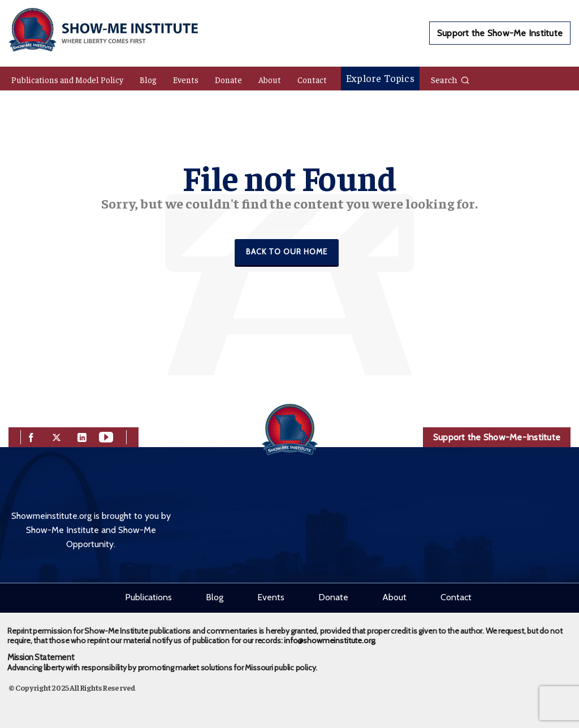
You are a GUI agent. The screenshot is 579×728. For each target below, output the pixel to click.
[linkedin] (82, 436)
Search (450, 79)
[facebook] (31, 436)
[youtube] (106, 436)
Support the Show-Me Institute (500, 33)
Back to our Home (287, 252)
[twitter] (57, 436)
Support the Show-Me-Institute (497, 437)
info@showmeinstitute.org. (330, 640)
